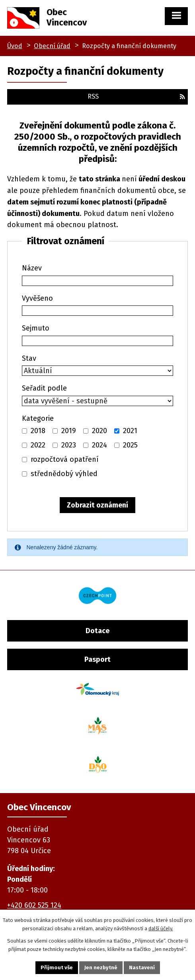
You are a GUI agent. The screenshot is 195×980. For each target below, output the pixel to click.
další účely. (161, 928)
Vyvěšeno (37, 298)
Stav (29, 358)
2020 (99, 431)
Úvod (15, 46)
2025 (130, 445)
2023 (69, 445)
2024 (99, 445)
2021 (130, 431)
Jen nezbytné (101, 967)
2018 (38, 431)
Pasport (97, 659)
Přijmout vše (57, 967)
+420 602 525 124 (34, 905)
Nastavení (142, 967)
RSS (136, 96)
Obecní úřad (52, 46)
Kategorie (38, 418)
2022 (38, 445)
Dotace (97, 631)
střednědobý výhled (64, 474)
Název (32, 268)
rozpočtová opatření (65, 459)
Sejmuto (36, 328)
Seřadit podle (44, 388)
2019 (69, 431)
